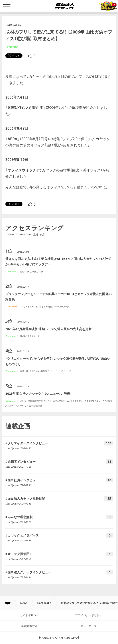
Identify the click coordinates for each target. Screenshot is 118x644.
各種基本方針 (29, 626)
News (24, 603)
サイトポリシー (29, 615)
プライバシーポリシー (89, 615)
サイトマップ (89, 626)
